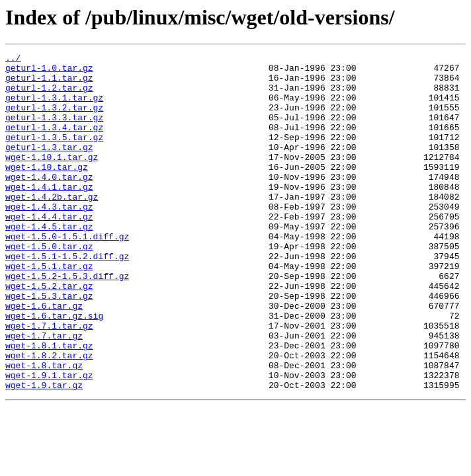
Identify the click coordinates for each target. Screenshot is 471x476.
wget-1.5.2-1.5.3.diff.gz (67, 321)
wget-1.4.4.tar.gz (49, 250)
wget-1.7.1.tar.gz (49, 381)
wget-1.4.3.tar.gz (49, 238)
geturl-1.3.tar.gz (49, 167)
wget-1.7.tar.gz (44, 393)
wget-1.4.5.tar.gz (49, 262)
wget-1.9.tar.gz (44, 452)
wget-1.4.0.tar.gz (49, 202)
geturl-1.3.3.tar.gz (54, 131)
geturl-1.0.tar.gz (49, 71)
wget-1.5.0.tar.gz (49, 286)
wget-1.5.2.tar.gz (49, 333)
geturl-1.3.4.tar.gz (54, 143)
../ (13, 59)
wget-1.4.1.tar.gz (49, 214)
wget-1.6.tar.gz (44, 357)
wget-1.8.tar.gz (44, 428)
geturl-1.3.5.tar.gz (54, 155)
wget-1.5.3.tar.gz (49, 345)
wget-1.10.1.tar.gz (52, 178)
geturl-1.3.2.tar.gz (54, 119)
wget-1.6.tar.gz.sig (54, 369)
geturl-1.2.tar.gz (49, 95)
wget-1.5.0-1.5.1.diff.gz (67, 274)
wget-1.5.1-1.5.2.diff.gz (67, 297)
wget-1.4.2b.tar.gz (52, 226)
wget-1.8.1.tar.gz (49, 405)
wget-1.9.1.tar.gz (49, 440)
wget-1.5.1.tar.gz (49, 309)
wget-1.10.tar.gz (47, 190)
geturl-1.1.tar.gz (49, 83)
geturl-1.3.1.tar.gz (54, 107)
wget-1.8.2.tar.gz (49, 416)
